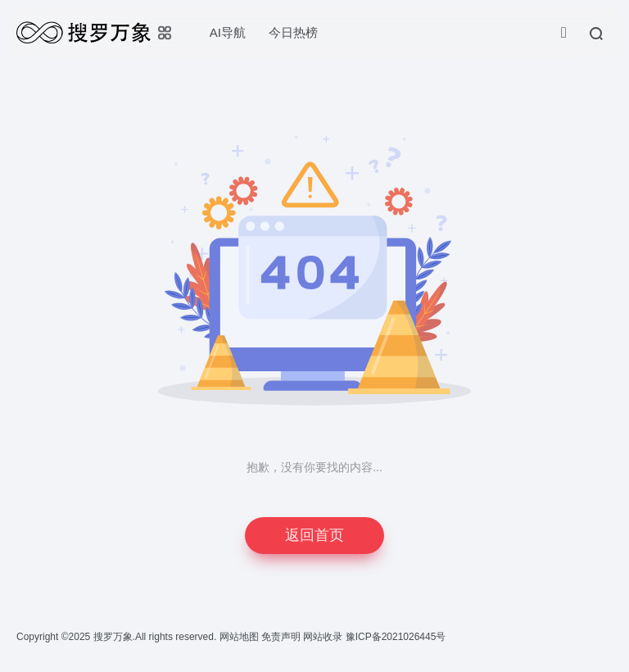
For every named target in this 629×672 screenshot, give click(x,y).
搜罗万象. (113, 637)
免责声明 (282, 637)
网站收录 (324, 637)
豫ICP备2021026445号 (396, 637)
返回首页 (314, 535)
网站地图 (240, 637)
